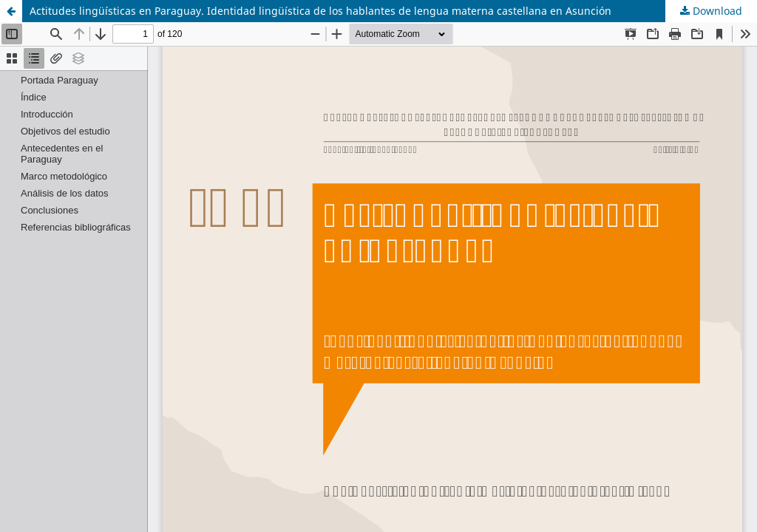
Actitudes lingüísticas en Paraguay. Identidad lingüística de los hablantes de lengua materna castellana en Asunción (320, 11)
